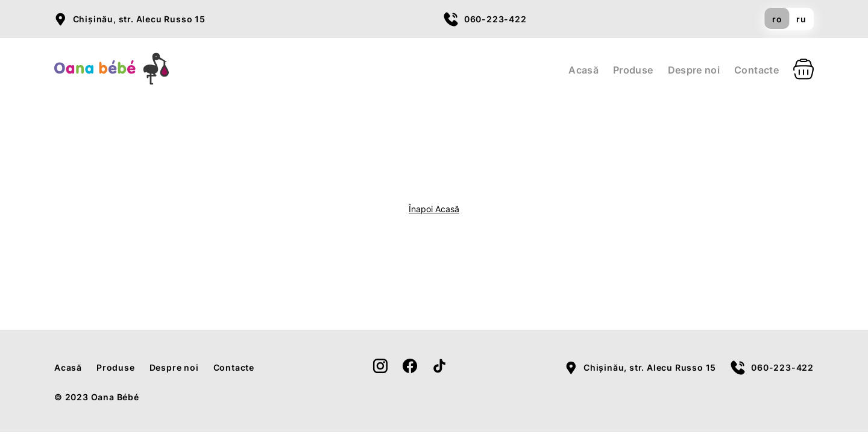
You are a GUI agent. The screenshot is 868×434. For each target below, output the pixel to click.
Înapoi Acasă (434, 209)
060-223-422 (495, 19)
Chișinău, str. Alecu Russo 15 (139, 19)
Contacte (756, 70)
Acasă (583, 70)
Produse (633, 70)
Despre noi (694, 70)
